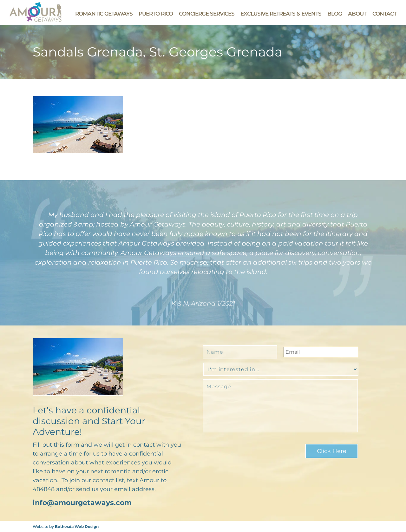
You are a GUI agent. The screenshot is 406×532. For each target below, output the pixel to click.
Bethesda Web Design (77, 526)
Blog (335, 14)
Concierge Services (207, 14)
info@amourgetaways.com (82, 503)
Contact (384, 14)
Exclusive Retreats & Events (281, 14)
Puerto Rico (156, 14)
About (357, 14)
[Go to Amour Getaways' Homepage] (36, 20)
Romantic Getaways (104, 14)
